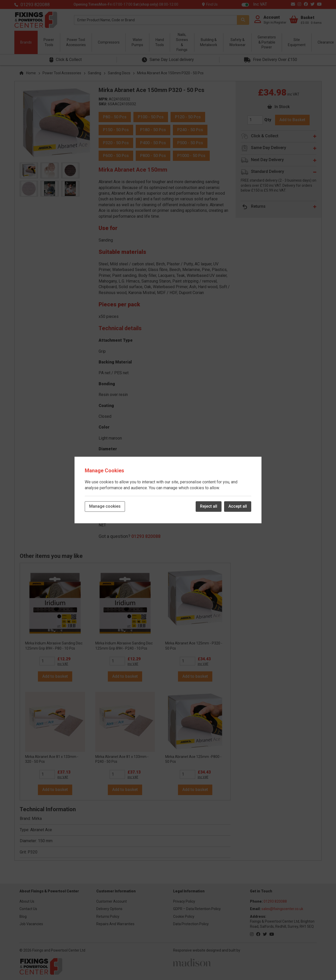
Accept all (238, 506)
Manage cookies (105, 506)
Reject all (209, 506)
